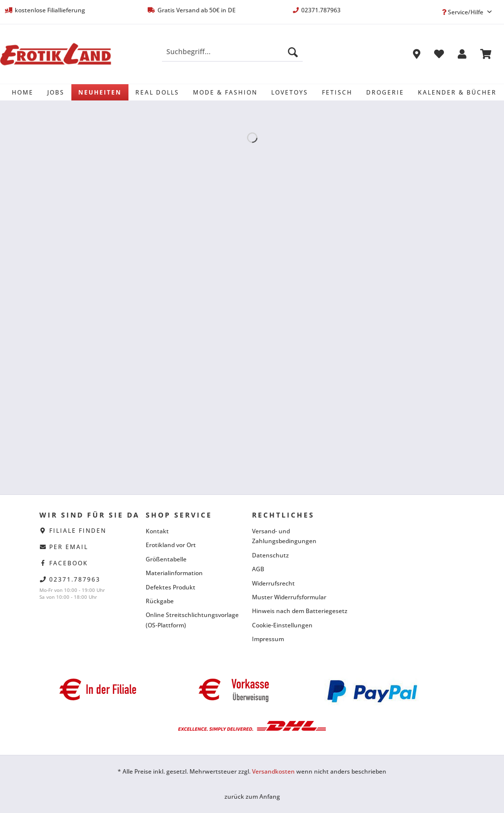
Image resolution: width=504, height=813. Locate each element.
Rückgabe (160, 601)
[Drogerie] (385, 92)
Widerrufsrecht (273, 583)
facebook (69, 563)
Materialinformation (174, 573)
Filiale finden (78, 531)
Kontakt (157, 531)
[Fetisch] (337, 92)
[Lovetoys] (290, 92)
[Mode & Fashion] (225, 92)
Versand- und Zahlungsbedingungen (284, 536)
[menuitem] (233, 56)
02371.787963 (75, 579)
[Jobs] (56, 92)
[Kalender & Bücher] (457, 92)
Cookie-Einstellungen (282, 625)
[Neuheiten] (100, 92)
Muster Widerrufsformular (289, 597)
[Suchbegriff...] (233, 52)
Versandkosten (273, 771)
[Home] (23, 92)
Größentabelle (166, 559)
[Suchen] (293, 52)
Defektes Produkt (171, 587)
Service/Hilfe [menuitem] (463, 12)
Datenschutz (270, 555)
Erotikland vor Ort (171, 545)
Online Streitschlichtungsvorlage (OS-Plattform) (192, 620)
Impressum (268, 639)
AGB (258, 569)
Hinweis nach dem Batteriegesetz (300, 611)
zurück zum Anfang (252, 797)
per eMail (69, 547)
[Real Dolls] (157, 92)
